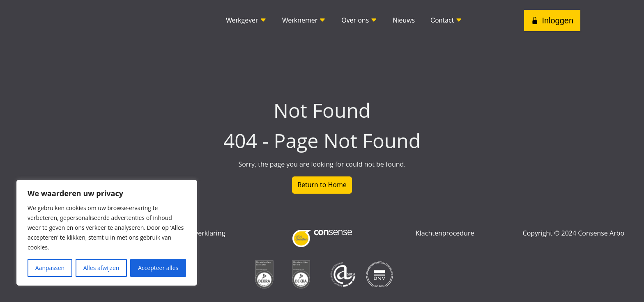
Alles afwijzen (101, 268)
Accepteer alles (158, 268)
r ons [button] (359, 20)
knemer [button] (304, 20)
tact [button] (446, 20)
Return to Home (322, 185)
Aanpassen (50, 268)
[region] (107, 233)
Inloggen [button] (552, 21)
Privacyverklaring (199, 233)
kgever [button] (246, 20)
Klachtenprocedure (445, 233)
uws (404, 20)
